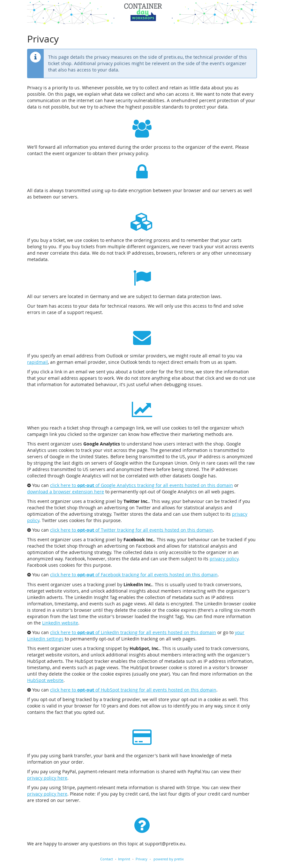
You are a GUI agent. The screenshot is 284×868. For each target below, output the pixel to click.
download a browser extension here (66, 492)
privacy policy (224, 559)
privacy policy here (47, 778)
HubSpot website (45, 680)
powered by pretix (169, 859)
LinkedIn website (60, 623)
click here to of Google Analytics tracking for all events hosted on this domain (142, 485)
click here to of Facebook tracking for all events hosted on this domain (134, 575)
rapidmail (37, 362)
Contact (107, 859)
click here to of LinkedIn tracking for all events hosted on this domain (133, 632)
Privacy (142, 859)
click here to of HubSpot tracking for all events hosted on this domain (133, 690)
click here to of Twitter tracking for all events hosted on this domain (131, 530)
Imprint (124, 859)
